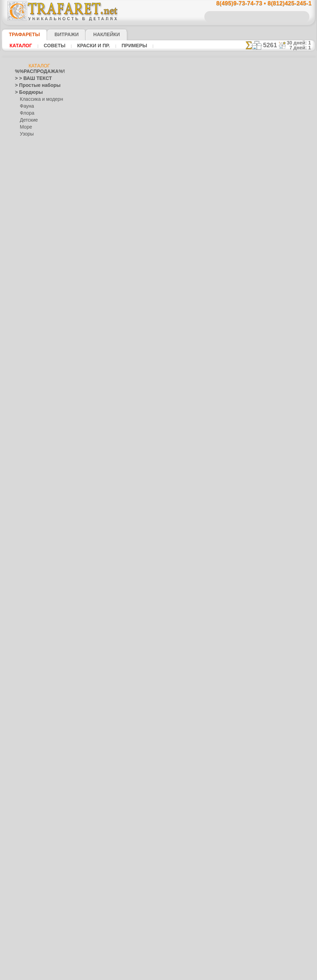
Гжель (26, 579)
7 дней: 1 (303, 48)
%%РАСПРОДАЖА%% (37, 72)
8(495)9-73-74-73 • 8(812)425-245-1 (257, 4)
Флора (26, 113)
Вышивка (29, 572)
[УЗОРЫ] (29, 864)
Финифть (29, 621)
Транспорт (25, 774)
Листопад (25, 537)
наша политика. (194, 974)
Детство (23, 315)
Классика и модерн (39, 99)
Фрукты (23, 808)
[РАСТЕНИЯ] (32, 850)
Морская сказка (36, 398)
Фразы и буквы (30, 801)
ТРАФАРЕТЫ (21, 34)
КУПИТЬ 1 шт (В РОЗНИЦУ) (131, 175)
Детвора (28, 364)
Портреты (25, 676)
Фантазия (25, 787)
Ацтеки (22, 238)
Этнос (26, 141)
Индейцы (29, 322)
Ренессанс (25, 725)
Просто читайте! (280, 367)
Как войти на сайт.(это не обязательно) (39, 930)
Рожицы (23, 732)
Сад (19, 746)
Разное (27, 148)
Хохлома (29, 628)
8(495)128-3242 (166, 455)
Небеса (22, 655)
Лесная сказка (34, 391)
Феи (19, 794)
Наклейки (95, 34)
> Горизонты (27, 176)
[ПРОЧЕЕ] (30, 878)
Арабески (24, 224)
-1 (132, 371)
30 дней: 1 (301, 43)
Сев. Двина (31, 614)
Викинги (23, 266)
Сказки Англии (34, 343)
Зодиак (22, 468)
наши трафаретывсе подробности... (280, 398)
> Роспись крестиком (35, 190)
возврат (175, 515)
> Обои (22, 155)
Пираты (28, 350)
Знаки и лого (28, 461)
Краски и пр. (91, 46)
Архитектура (27, 231)
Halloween (30, 690)
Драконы (24, 433)
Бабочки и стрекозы (35, 252)
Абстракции (27, 204)
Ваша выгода (109, 161)
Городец (28, 586)
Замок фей (30, 384)
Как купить (155, 161)
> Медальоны (28, 169)
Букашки (23, 259)
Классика (24, 496)
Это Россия (31, 642)
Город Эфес (26, 294)
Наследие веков (31, 648)
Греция (22, 301)
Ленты (21, 530)
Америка (24, 211)
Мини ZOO (30, 377)
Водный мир (27, 273)
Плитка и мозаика (33, 669)
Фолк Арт (29, 635)
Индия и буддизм (32, 475)
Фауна (26, 106)
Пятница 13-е (28, 718)
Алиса (26, 370)
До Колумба (27, 426)
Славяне (23, 760)
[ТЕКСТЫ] (30, 857)
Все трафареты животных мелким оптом (158, 386)
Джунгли (24, 412)
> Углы (21, 162)
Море (25, 127)
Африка (23, 245)
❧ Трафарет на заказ (36, 892)
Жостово (29, 593)
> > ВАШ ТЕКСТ (29, 79)
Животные (26, 447)
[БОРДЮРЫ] (32, 829)
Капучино (25, 482)
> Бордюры (26, 92)
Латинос (23, 523)
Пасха (26, 704)
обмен (193, 515)
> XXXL (22, 197)
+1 (184, 371)
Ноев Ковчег (32, 336)
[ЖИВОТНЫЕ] (35, 843)
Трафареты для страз (36, 885)
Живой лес (31, 329)
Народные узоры (32, 565)
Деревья (23, 308)
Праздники (26, 683)
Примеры (132, 46)
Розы (20, 739)
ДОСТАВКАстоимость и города (280, 307)
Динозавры (26, 419)
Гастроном (26, 287)
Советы (54, 46)
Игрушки (29, 357)
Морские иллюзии (33, 551)
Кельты (22, 489)
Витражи (58, 34)
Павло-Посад (33, 600)
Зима (20, 454)
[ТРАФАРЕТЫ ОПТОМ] (37, 822)
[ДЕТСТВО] (31, 836)
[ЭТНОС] (29, 871)
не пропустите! (280, 425)
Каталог (21, 46)
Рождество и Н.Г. (36, 697)
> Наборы (24, 183)
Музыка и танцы (31, 558)
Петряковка (31, 607)
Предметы (25, 711)
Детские (28, 120)
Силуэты (23, 753)
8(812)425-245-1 (208, 455)
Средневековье (30, 767)
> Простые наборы (33, 85)
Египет (22, 440)
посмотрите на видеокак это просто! (280, 337)
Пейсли (22, 662)
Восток (22, 280)
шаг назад (158, 371)
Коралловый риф (32, 503)
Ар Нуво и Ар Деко (33, 218)
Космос (22, 509)
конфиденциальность (142, 515)
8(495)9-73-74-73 (124, 455)
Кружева (24, 516)
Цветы (21, 815)
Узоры (26, 134)
